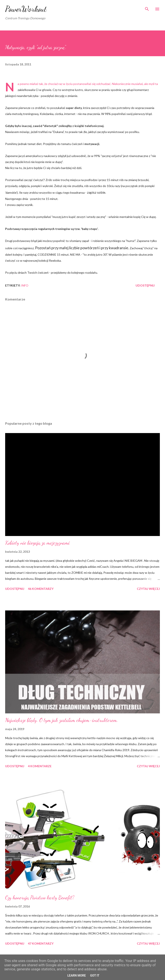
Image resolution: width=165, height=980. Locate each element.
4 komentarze (40, 766)
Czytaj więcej (148, 589)
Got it (95, 975)
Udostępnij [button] (145, 285)
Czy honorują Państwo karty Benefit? (40, 898)
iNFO (25, 285)
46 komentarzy (41, 589)
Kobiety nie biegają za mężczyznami (37, 543)
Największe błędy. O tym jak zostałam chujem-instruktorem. (62, 720)
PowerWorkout (26, 9)
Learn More (76, 975)
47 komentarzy (41, 943)
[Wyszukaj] (147, 8)
